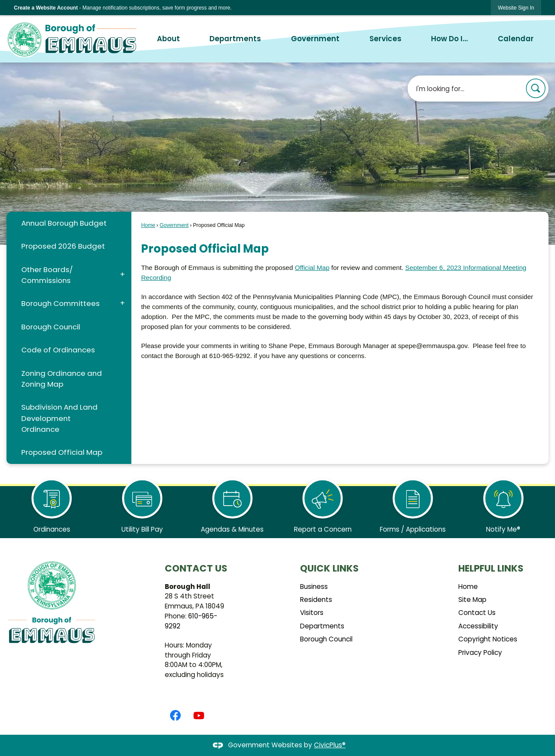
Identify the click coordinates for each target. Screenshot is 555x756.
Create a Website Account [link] (46, 8)
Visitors (312, 613)
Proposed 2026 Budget (63, 246)
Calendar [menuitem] (516, 39)
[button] (536, 88)
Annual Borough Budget (64, 223)
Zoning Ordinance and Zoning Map (62, 379)
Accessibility (478, 626)
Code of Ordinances (58, 350)
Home (148, 225)
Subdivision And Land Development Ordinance (59, 418)
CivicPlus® (330, 745)
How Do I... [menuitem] (449, 39)
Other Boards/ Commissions (47, 275)
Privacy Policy (480, 652)
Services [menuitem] (385, 39)
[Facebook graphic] (175, 715)
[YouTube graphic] (199, 715)
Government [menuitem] (315, 39)
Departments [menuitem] (235, 39)
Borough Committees (60, 303)
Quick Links (329, 568)
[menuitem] (69, 223)
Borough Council (51, 327)
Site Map (472, 600)
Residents (316, 600)
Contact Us (477, 613)
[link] (516, 8)
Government (174, 225)
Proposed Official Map (62, 452)
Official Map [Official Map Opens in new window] (312, 268)
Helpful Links (491, 568)
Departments (322, 626)
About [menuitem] (168, 39)
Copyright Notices (488, 639)
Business (314, 587)
